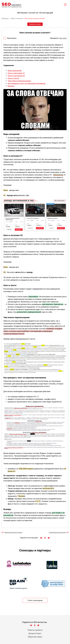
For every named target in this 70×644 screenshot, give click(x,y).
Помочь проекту (35, 630)
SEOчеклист (5, 19)
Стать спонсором (35, 600)
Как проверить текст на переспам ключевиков (27, 83)
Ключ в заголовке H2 (16, 76)
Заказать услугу (35, 24)
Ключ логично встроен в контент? (35, 19)
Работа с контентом (17, 19)
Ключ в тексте (13, 78)
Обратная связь (35, 637)
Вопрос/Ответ (35, 633)
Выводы (11, 86)
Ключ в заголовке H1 (16, 73)
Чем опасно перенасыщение (19, 81)
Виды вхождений (15, 71)
